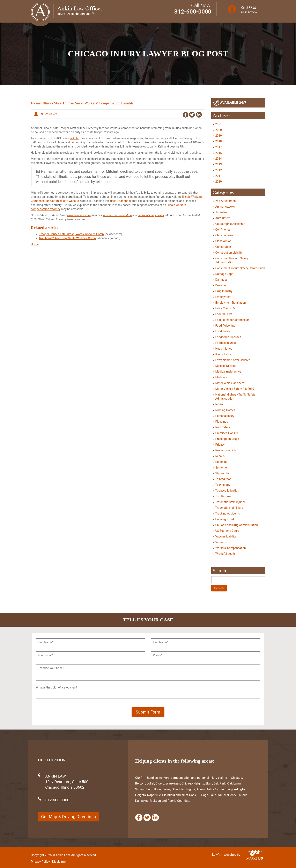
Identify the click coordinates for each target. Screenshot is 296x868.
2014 (219, 159)
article (74, 138)
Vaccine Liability (226, 536)
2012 (219, 170)
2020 (219, 130)
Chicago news (224, 235)
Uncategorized (225, 519)
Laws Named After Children (233, 360)
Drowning (221, 285)
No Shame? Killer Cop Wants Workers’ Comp (67, 238)
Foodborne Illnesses (228, 337)
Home (35, 244)
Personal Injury (225, 416)
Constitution (223, 247)
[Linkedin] (155, 818)
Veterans (221, 542)
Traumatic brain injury (229, 508)
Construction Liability (229, 253)
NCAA (219, 404)
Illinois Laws (223, 354)
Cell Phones (223, 230)
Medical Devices (226, 366)
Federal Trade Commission (232, 320)
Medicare (221, 377)
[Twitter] (147, 818)
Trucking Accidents (228, 513)
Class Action (223, 241)
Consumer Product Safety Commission (240, 268)
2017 (219, 147)
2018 (219, 141)
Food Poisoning (225, 326)
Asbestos (221, 212)
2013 (219, 164)
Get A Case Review (249, 10)
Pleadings (222, 422)
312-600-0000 (193, 12)
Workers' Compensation (231, 548)
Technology (223, 485)
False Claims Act (226, 308)
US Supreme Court (227, 531)
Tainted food (223, 479)
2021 (219, 124)
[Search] (238, 580)
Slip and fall (223, 473)
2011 (219, 176)
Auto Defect (223, 218)
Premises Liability (227, 433)
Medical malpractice (228, 372)
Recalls (220, 456)
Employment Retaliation (231, 303)
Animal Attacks (225, 207)
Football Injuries (226, 343)
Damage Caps (224, 274)
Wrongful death (225, 554)
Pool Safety (223, 427)
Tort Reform (223, 496)
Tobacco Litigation (227, 491)
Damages (221, 280)
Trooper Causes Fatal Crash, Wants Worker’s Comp (71, 234)
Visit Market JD (255, 851)
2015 (219, 153)
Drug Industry (224, 291)
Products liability (226, 450)
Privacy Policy (40, 862)
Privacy (220, 445)
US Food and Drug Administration (237, 525)
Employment (223, 297)
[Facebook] (139, 818)
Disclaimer (59, 862)
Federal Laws (224, 314)
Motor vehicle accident (230, 383)
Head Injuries (224, 349)
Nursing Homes (225, 410)
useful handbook (121, 201)
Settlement (222, 468)
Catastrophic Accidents (230, 224)
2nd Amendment (226, 201)
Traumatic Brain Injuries (231, 502)
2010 (219, 182)
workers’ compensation (117, 215)
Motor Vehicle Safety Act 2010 (235, 389)
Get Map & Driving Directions (69, 817)
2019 (219, 136)
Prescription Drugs (227, 439)
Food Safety (223, 331)
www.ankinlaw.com (79, 215)
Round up (221, 462)
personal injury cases (151, 215)
